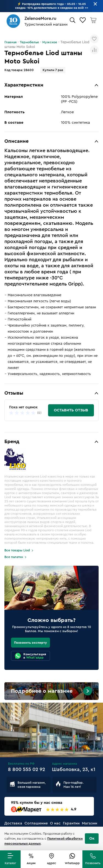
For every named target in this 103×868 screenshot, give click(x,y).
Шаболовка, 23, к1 (74, 769)
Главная (10, 42)
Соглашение (36, 823)
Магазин (90, 823)
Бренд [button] (12, 441)
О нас (55, 823)
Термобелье (29, 42)
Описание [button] (16, 141)
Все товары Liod (17, 550)
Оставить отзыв (71, 410)
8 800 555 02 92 (27, 769)
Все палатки (14, 557)
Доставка (13, 823)
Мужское (50, 42)
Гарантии (71, 823)
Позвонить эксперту (30, 643)
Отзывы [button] (14, 393)
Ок (92, 839)
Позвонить (93, 863)
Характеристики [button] (24, 85)
